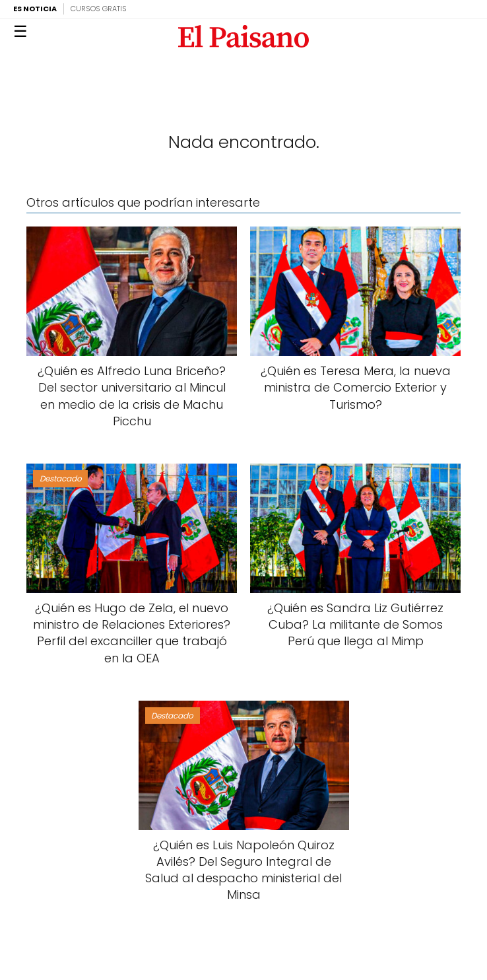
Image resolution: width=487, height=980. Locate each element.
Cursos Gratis (99, 9)
